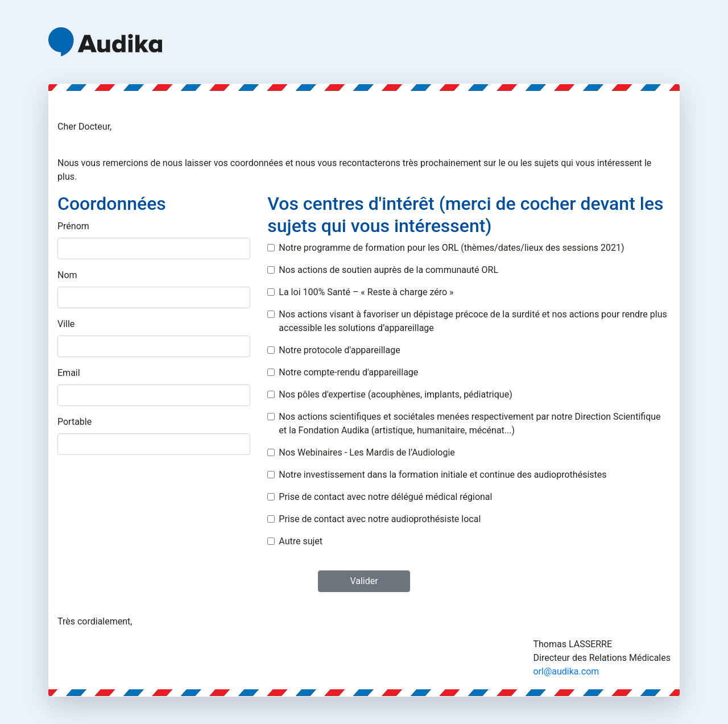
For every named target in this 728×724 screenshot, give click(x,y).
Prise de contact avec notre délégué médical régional (385, 497)
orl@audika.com (566, 671)
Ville (66, 324)
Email (69, 373)
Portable (75, 422)
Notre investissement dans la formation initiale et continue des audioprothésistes (442, 475)
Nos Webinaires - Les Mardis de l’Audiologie (367, 452)
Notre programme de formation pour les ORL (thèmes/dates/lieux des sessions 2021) (451, 248)
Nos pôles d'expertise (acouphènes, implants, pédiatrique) (395, 394)
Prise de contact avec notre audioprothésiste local (380, 519)
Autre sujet (301, 541)
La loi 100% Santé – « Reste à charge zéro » (366, 292)
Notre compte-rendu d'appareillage (348, 372)
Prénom (73, 226)
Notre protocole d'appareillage (339, 350)
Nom (67, 275)
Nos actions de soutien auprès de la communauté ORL (388, 270)
